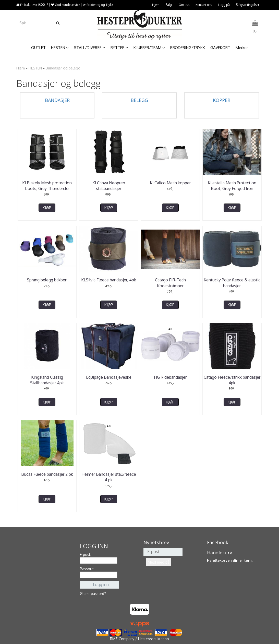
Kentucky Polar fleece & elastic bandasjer (232, 283)
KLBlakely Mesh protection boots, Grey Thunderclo (47, 186)
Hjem (156, 5)
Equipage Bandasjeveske (109, 377)
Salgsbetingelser (247, 5)
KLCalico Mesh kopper (170, 183)
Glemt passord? (93, 594)
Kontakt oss (204, 5)
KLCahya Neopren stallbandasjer (109, 186)
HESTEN (35, 68)
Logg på (224, 5)
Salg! (169, 5)
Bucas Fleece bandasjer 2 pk (47, 474)
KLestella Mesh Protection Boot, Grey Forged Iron (232, 186)
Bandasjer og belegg (63, 68)
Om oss (184, 5)
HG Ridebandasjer (170, 377)
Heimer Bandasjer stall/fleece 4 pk (109, 477)
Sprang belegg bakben (47, 280)
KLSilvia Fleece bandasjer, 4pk (109, 280)
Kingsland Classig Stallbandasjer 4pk (47, 380)
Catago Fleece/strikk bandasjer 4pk (232, 380)
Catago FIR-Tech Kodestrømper (170, 283)
